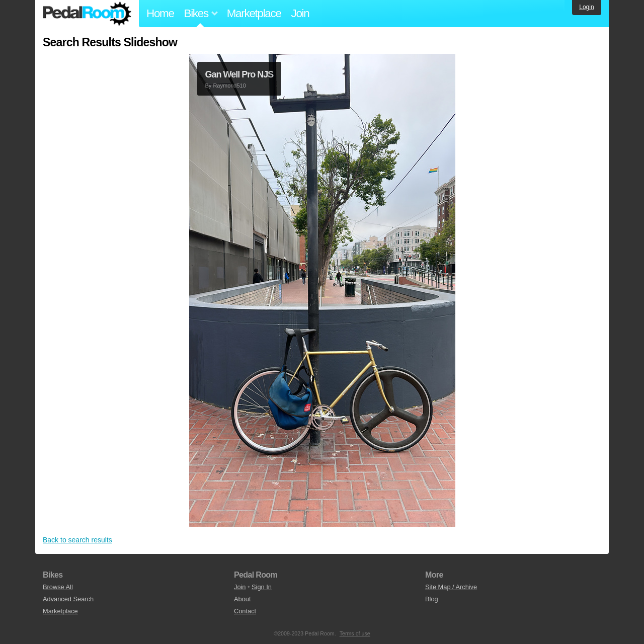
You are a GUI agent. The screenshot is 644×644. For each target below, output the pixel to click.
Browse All (58, 587)
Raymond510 (229, 86)
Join (300, 13)
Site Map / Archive (451, 587)
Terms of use (355, 633)
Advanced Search (68, 599)
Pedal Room (87, 14)
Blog (432, 599)
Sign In (262, 587)
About (242, 599)
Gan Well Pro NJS (239, 74)
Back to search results (77, 540)
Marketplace (254, 13)
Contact (245, 611)
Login (586, 7)
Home (160, 13)
